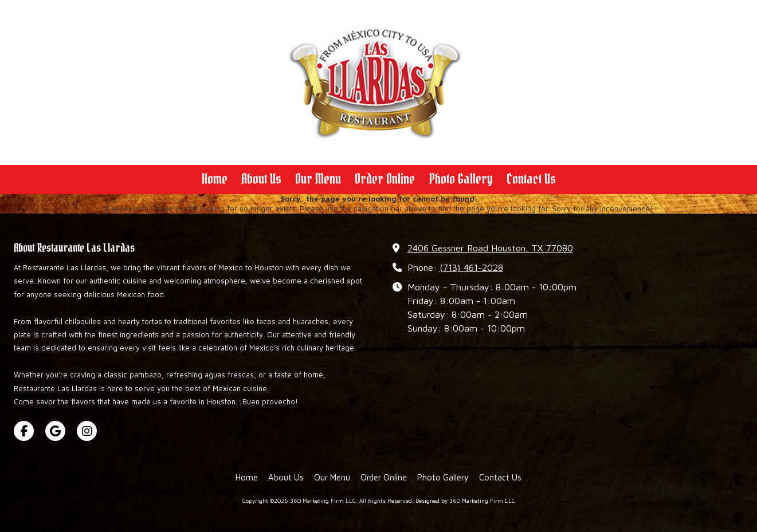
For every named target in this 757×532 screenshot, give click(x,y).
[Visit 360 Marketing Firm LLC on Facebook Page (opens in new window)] (24, 431)
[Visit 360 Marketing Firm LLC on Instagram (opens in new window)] (87, 431)
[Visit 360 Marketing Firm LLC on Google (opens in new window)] (55, 431)
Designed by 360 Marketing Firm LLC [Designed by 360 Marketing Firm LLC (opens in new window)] (465, 501)
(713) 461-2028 (471, 267)
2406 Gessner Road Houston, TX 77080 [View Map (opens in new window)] (490, 248)
